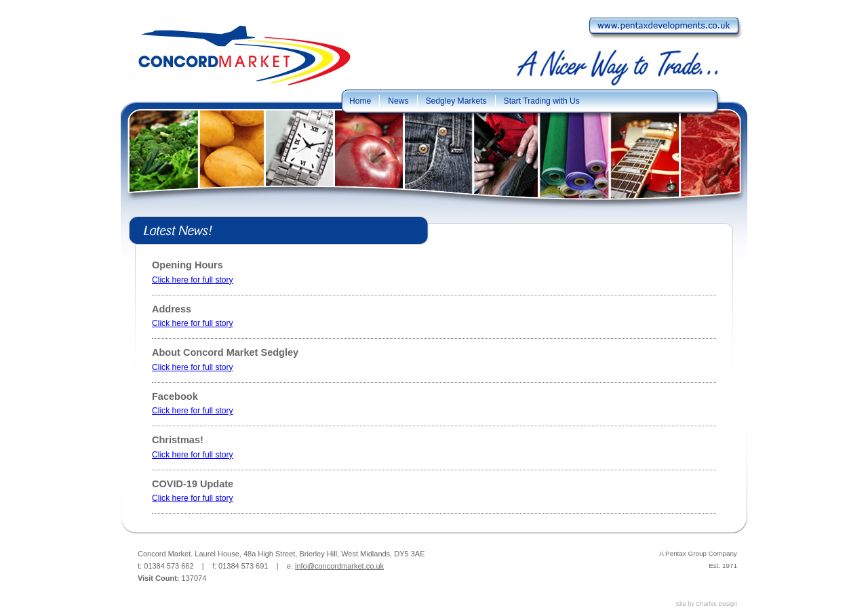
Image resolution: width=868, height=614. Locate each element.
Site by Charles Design (706, 604)
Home (360, 101)
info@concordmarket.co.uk (339, 566)
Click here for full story (193, 280)
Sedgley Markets (456, 101)
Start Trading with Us (542, 101)
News (398, 101)
